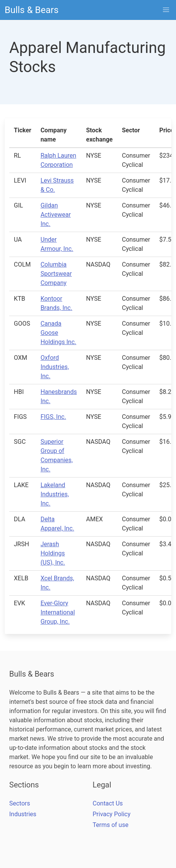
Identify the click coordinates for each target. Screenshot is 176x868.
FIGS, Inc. (53, 417)
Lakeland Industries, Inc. (55, 494)
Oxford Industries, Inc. (55, 367)
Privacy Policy (112, 814)
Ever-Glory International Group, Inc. (58, 612)
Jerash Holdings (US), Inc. (53, 553)
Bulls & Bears (32, 10)
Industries (23, 814)
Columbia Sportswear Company (56, 274)
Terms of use (110, 825)
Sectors (20, 803)
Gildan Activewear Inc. (56, 215)
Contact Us (108, 803)
